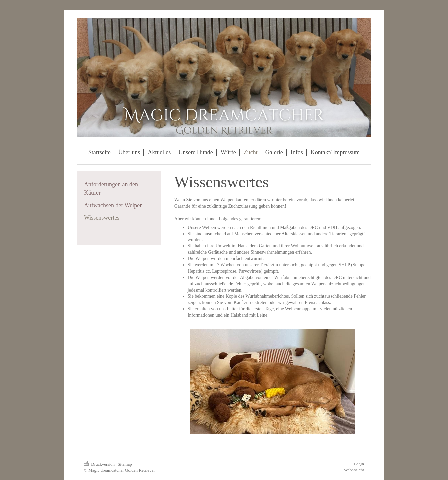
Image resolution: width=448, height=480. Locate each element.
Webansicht (354, 470)
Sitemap (125, 464)
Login (359, 464)
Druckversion (100, 464)
